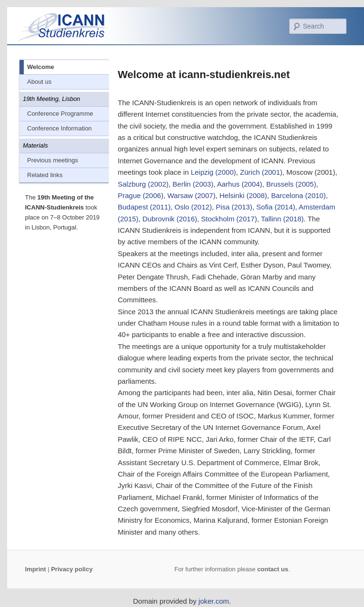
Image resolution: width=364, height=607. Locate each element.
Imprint (36, 569)
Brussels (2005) (291, 184)
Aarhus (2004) (240, 184)
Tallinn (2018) (282, 219)
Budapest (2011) (144, 207)
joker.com (214, 601)
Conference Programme (60, 114)
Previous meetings (53, 160)
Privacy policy (72, 569)
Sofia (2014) (276, 207)
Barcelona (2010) (299, 195)
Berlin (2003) (193, 184)
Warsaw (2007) (192, 195)
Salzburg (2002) (143, 184)
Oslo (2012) (193, 207)
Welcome (41, 67)
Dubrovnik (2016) (170, 219)
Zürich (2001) (261, 172)
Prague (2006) (141, 195)
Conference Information (59, 128)
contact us (273, 569)
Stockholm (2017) (229, 219)
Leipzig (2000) (213, 172)
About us (39, 82)
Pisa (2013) (234, 207)
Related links (45, 175)
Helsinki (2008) (243, 195)
